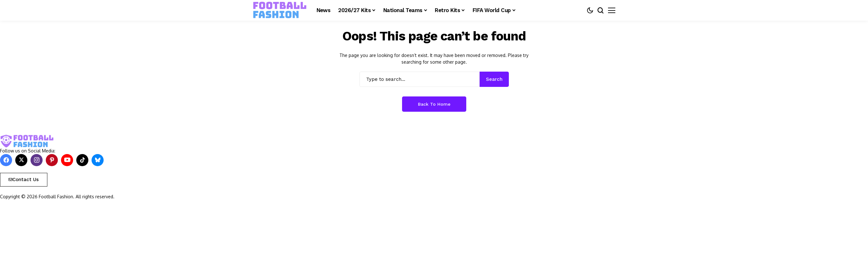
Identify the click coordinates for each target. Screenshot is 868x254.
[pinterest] (52, 160)
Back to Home (434, 104)
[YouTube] (67, 160)
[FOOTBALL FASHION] (280, 10)
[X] (21, 160)
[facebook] (6, 160)
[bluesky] (98, 160)
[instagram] (37, 160)
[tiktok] (82, 160)
